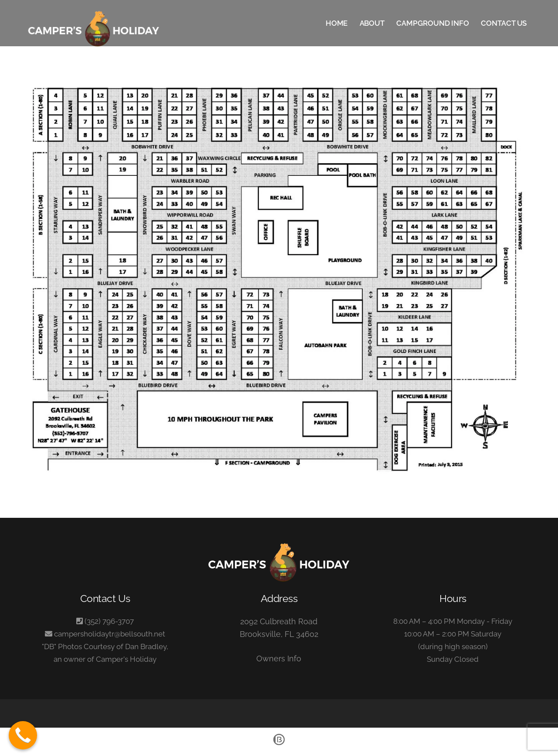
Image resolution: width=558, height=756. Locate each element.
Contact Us (504, 23)
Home (337, 23)
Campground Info (433, 23)
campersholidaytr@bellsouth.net (110, 634)
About (372, 23)
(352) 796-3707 (109, 621)
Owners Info (279, 659)
